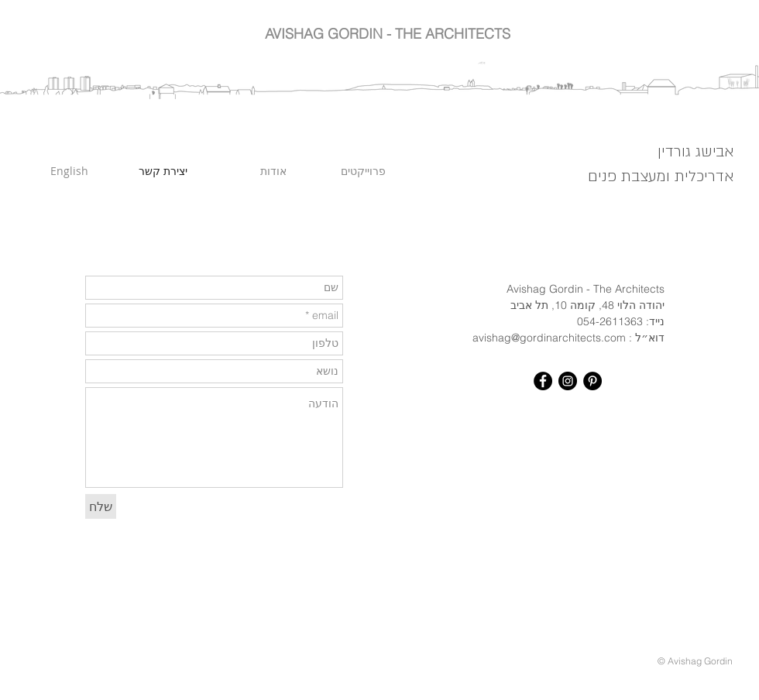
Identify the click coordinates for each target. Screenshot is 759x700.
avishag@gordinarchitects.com (549, 338)
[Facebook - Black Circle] (543, 381)
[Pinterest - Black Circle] (592, 381)
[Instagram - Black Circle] (568, 381)
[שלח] (101, 506)
